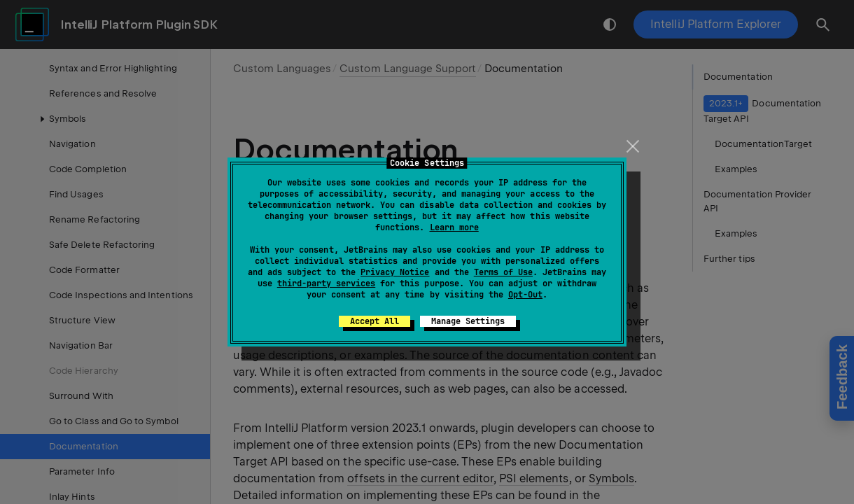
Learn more (454, 227)
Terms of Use (503, 272)
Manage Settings (468, 321)
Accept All (374, 321)
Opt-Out (525, 295)
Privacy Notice (395, 272)
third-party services (326, 283)
